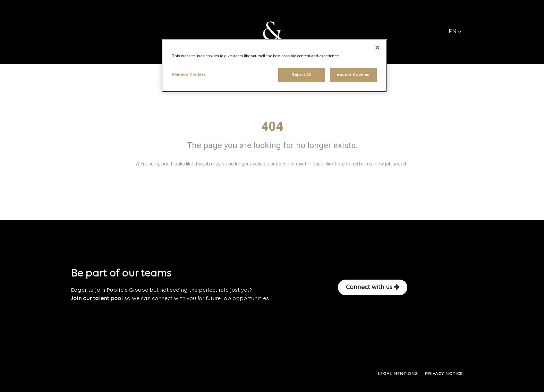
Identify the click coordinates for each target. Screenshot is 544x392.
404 (272, 127)
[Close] (377, 48)
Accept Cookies (353, 75)
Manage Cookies (189, 74)
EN (455, 32)
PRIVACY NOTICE (444, 374)
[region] (274, 66)
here (340, 164)
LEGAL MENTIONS (398, 374)
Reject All (301, 75)
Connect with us (373, 287)
